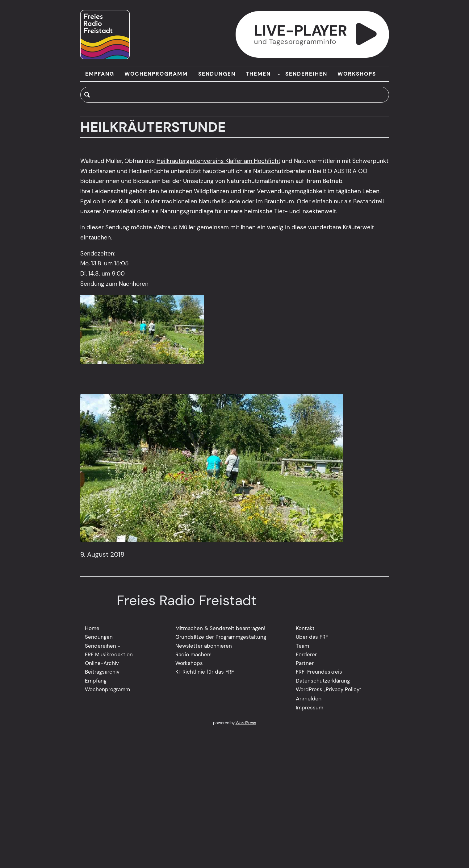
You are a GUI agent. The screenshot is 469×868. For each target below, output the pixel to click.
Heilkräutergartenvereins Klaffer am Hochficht (218, 161)
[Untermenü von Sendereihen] (119, 646)
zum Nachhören (127, 284)
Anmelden (309, 699)
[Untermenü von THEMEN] (279, 74)
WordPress (246, 723)
